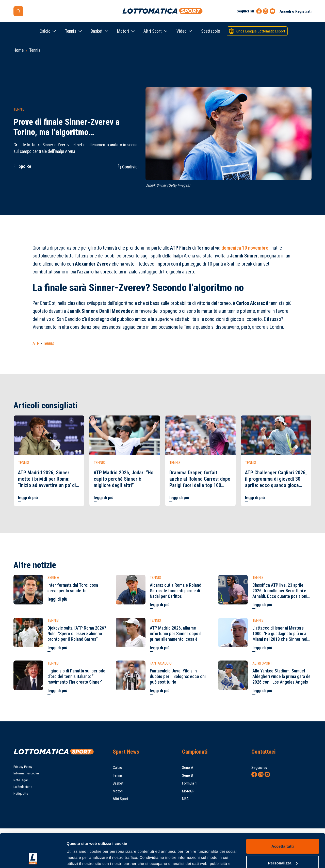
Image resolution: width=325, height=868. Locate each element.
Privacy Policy (23, 767)
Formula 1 (190, 783)
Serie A (188, 768)
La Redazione (23, 787)
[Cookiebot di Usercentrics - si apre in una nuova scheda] (33, 858)
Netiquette (21, 794)
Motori (123, 31)
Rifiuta (282, 848)
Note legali (21, 780)
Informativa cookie (27, 773)
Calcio (45, 31)
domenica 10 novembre (245, 248)
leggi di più (28, 498)
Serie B (188, 775)
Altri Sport (153, 31)
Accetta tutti (283, 815)
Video (182, 31)
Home (19, 50)
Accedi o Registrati (296, 11)
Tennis (71, 31)
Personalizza (283, 831)
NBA (185, 799)
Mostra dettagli (80, 858)
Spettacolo (211, 31)
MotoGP (188, 791)
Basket (97, 31)
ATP (36, 343)
